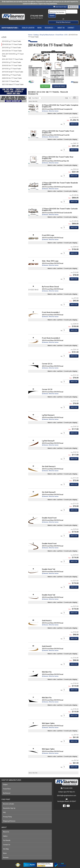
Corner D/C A (47, 360)
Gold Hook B (47, 642)
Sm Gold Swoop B (49, 488)
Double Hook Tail (49, 565)
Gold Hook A (47, 616)
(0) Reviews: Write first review (50, 364)
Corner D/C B (47, 385)
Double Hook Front (49, 514)
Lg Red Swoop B (48, 437)
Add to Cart (74, 378)
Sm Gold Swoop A (49, 462)
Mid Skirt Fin (47, 668)
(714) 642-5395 (67, 784)
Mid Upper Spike (48, 719)
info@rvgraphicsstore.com (68, 791)
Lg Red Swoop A (48, 411)
